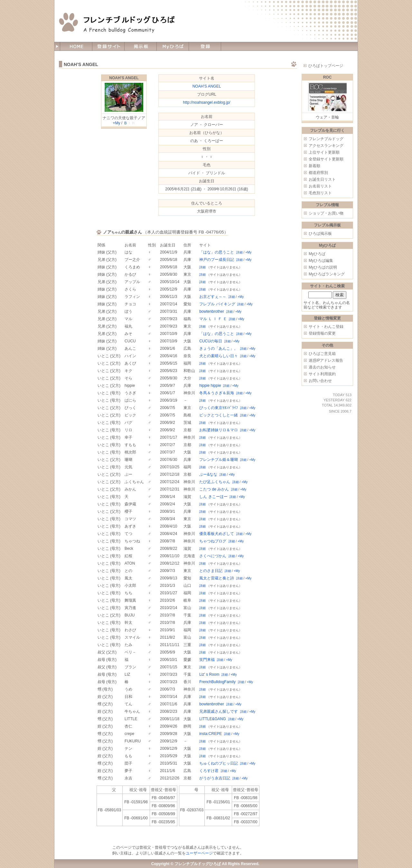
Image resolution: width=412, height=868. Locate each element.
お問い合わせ (320, 381)
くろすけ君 (209, 771)
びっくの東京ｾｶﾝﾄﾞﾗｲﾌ (219, 408)
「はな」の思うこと (217, 252)
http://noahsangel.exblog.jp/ (207, 102)
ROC (328, 77)
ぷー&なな (208, 474)
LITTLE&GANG (213, 719)
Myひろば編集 (321, 261)
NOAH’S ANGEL (124, 78)
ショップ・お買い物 (326, 213)
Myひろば (317, 254)
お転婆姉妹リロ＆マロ (219, 430)
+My (116, 123)
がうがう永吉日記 (215, 778)
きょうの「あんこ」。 (219, 348)
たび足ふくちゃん (215, 482)
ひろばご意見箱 (322, 354)
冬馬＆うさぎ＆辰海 (217, 393)
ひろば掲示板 (320, 234)
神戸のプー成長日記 (217, 260)
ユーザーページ (199, 853)
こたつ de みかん (214, 489)
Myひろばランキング (327, 274)
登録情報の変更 (322, 333)
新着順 (314, 166)
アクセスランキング (326, 146)
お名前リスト (320, 186)
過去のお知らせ (322, 367)
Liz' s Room (209, 674)
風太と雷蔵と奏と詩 (217, 578)
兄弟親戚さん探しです (219, 711)
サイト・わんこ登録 (326, 327)
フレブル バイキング (217, 304)
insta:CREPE (211, 734)
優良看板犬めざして (217, 534)
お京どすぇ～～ (213, 297)
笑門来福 (207, 660)
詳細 (239, 252)
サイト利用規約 (322, 374)
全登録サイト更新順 (326, 159)
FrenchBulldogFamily (217, 682)
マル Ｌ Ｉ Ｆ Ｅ (213, 319)
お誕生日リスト (322, 179)
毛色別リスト (320, 193)
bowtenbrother (212, 311)
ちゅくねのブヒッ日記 (219, 763)
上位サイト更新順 (324, 152)
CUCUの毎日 (211, 341)
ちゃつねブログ (213, 541)
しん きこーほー (213, 497)
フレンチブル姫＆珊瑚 (219, 460)
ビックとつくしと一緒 (219, 415)
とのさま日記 (211, 571)
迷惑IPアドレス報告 (326, 360)
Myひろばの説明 (323, 267)
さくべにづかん (213, 556)
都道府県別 (318, 173)
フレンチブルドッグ (326, 139)
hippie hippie (210, 386)
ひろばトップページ (326, 66)
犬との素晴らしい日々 (219, 356)
